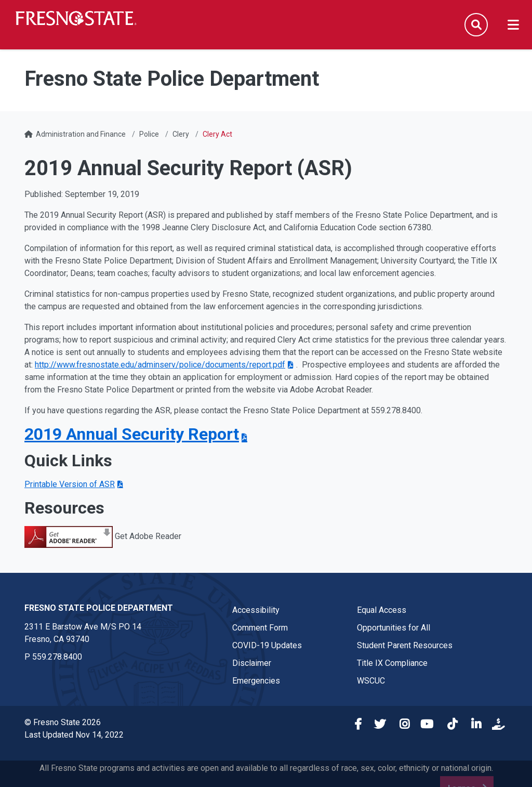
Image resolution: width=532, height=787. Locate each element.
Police (149, 134)
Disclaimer (252, 663)
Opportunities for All (394, 628)
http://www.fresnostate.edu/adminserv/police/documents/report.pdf (160, 365)
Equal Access (382, 610)
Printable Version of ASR (70, 484)
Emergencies (256, 681)
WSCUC (371, 681)
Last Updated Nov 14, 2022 (74, 735)
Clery (181, 134)
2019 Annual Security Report (132, 434)
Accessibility (256, 610)
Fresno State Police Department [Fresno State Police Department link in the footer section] (99, 608)
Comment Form (260, 628)
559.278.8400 (57, 657)
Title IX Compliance (392, 663)
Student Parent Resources (405, 645)
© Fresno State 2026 (63, 722)
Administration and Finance (81, 134)
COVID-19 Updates (267, 645)
